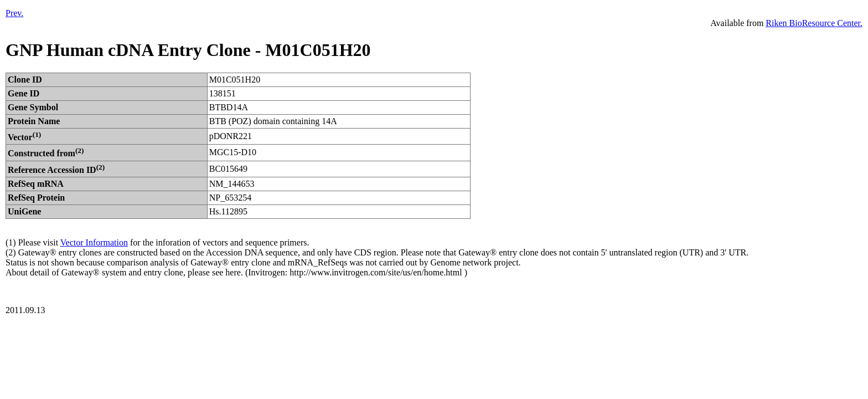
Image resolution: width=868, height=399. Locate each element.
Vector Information (94, 242)
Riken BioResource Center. (814, 23)
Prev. (14, 13)
